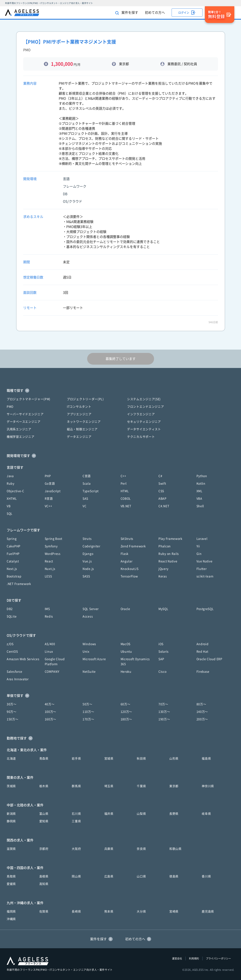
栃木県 (44, 786)
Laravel (202, 539)
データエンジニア (79, 437)
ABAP (163, 499)
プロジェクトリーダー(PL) (85, 399)
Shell (200, 506)
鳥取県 (11, 876)
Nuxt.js (50, 569)
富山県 (44, 814)
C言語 (87, 476)
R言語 (49, 499)
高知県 (44, 884)
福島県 (206, 759)
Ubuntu (126, 652)
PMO (10, 407)
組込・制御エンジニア (82, 429)
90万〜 (12, 712)
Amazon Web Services (23, 659)
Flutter (202, 569)
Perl (124, 484)
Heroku (126, 672)
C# (160, 476)
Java (10, 476)
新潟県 (11, 814)
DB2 (10, 609)
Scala (87, 484)
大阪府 (76, 849)
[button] (120, 391)
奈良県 (141, 849)
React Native (168, 561)
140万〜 (202, 712)
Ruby (11, 484)
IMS (47, 609)
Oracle (125, 609)
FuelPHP (13, 554)
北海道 (11, 759)
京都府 (44, 849)
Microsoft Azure (94, 659)
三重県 (76, 821)
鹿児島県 (208, 911)
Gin (199, 554)
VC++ (48, 506)
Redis (49, 616)
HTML (125, 491)
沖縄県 (11, 919)
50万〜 (87, 704)
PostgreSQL (205, 609)
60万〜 (126, 704)
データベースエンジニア (24, 422)
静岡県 (11, 821)
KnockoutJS (130, 569)
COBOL (126, 499)
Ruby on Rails (169, 554)
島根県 (44, 876)
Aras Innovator (18, 679)
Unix (86, 652)
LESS (48, 576)
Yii (198, 546)
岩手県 (76, 759)
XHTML (12, 499)
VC (84, 506)
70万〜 (163, 704)
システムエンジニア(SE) (144, 399)
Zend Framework (133, 546)
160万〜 (51, 719)
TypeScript (91, 491)
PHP (48, 476)
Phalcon (165, 546)
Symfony (51, 546)
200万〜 (202, 719)
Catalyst (13, 561)
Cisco (163, 672)
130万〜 (164, 712)
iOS (161, 644)
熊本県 (109, 911)
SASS (86, 576)
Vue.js (87, 561)
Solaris (164, 652)
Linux (49, 652)
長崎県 (76, 911)
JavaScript (53, 491)
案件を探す (127, 13)
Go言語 (50, 484)
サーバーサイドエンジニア (25, 414)
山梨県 (141, 814)
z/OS (10, 644)
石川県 (76, 814)
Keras (163, 576)
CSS (161, 491)
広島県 (109, 876)
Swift (162, 484)
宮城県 (109, 759)
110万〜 (88, 712)
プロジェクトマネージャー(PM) (29, 399)
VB (9, 506)
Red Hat (202, 652)
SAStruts (127, 539)
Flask (125, 554)
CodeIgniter (91, 546)
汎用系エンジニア (19, 429)
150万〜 (13, 719)
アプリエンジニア (79, 414)
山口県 (141, 876)
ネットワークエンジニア (84, 422)
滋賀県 (11, 849)
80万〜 (201, 704)
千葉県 (141, 786)
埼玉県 (109, 786)
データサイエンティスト (144, 429)
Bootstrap (14, 576)
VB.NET (126, 506)
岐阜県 (206, 814)
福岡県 (11, 911)
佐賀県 (44, 911)
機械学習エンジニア (20, 437)
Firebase (203, 672)
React (49, 561)
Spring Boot (54, 539)
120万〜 (126, 712)
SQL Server (91, 609)
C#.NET (164, 506)
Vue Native (205, 561)
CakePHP (14, 546)
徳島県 (174, 876)
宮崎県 (174, 911)
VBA (199, 499)
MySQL (163, 609)
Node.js (88, 569)
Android (203, 644)
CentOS (12, 652)
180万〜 (126, 719)
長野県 (174, 814)
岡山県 (76, 876)
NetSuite (89, 672)
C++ (123, 476)
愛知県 (44, 821)
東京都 (174, 786)
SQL (10, 514)
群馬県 (76, 786)
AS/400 (50, 644)
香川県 (206, 876)
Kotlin (201, 484)
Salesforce (15, 672)
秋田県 (141, 759)
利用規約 (194, 958)
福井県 (109, 814)
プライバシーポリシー (218, 958)
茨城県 (11, 786)
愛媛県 (11, 884)
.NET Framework (19, 584)
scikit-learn (205, 576)
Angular (127, 561)
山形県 (174, 759)
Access (88, 616)
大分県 (141, 911)
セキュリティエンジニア (144, 422)
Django (88, 554)
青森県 (44, 759)
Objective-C (15, 491)
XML (200, 491)
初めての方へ (155, 13)
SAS (85, 499)
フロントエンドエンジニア (145, 407)
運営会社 (177, 958)
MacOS (126, 644)
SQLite (12, 616)
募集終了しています (121, 359)
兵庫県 (109, 849)
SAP (161, 659)
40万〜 (50, 704)
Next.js (12, 569)
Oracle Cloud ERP (209, 659)
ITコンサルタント (79, 407)
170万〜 (88, 719)
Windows (89, 644)
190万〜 (164, 719)
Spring (12, 539)
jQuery (163, 569)
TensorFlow (129, 576)
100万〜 (51, 712)
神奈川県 (208, 786)
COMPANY (52, 672)
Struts (87, 539)
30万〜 (12, 704)
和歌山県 (175, 849)
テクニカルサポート (141, 437)
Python (202, 476)
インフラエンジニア (141, 414)
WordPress (53, 554)
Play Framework (170, 539)
